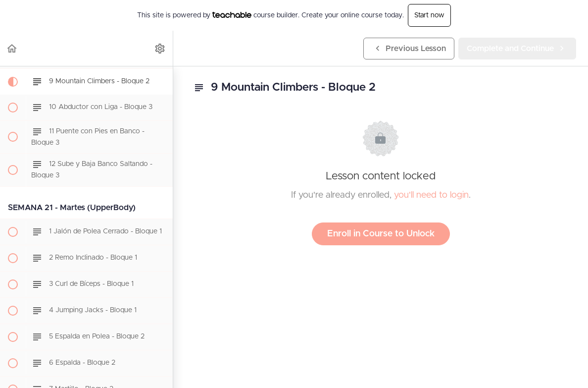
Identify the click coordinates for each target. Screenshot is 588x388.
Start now (429, 15)
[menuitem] (160, 48)
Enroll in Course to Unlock (381, 234)
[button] (12, 48)
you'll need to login (431, 195)
